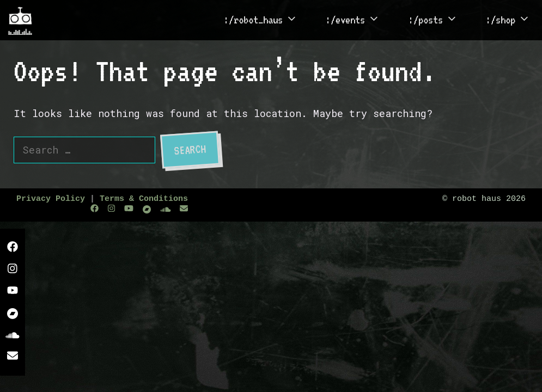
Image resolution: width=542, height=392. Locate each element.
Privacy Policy (51, 199)
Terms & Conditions (144, 199)
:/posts (439, 20)
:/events (359, 20)
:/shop (514, 20)
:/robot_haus (267, 20)
